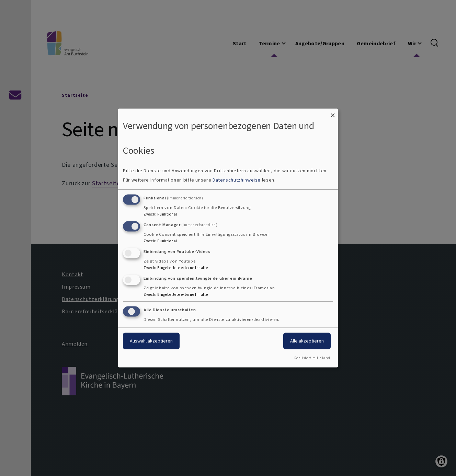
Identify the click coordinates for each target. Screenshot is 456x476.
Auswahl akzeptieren (151, 341)
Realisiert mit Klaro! (312, 358)
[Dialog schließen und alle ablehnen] (333, 113)
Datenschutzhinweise (237, 180)
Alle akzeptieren (307, 341)
